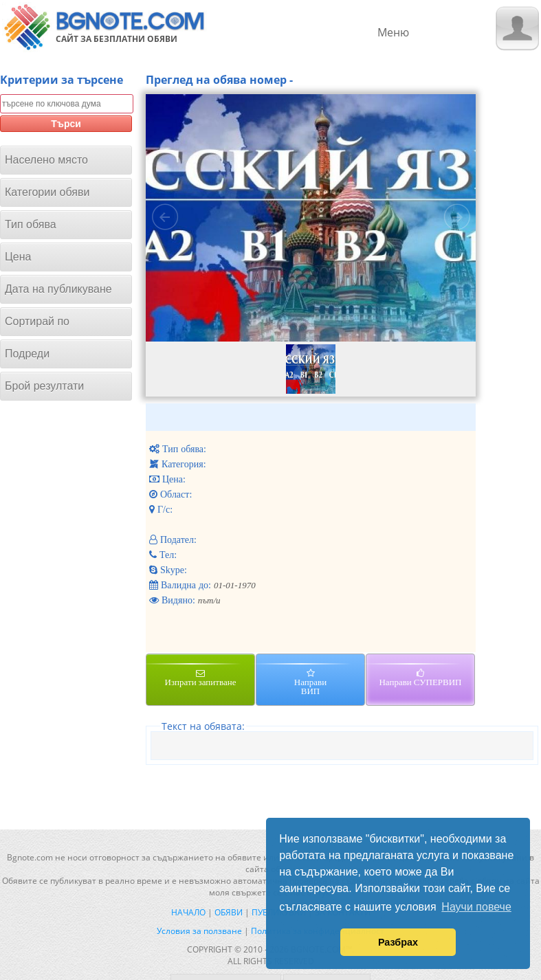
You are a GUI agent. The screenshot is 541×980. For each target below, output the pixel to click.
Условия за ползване (199, 931)
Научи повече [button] (476, 907)
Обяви (229, 912)
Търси (66, 124)
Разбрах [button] (398, 942)
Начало (188, 912)
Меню (393, 32)
